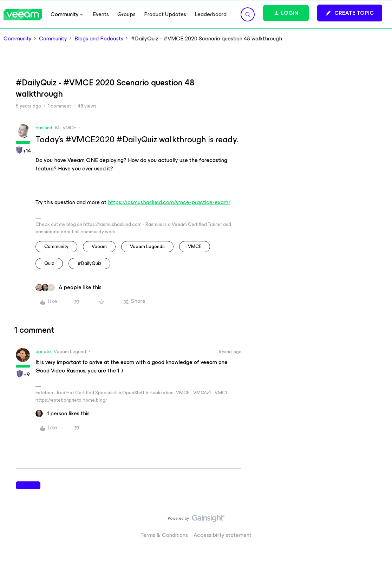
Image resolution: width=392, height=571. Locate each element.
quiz (49, 263)
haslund (44, 128)
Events (101, 14)
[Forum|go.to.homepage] (23, 15)
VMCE (195, 246)
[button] (350, 13)
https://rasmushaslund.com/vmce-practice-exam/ (169, 202)
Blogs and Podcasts (99, 39)
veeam (99, 246)
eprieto (43, 352)
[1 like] (63, 414)
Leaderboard (211, 14)
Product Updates (165, 14)
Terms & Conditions (164, 535)
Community (18, 39)
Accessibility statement (223, 535)
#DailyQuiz (89, 263)
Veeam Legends (147, 246)
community (56, 246)
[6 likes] (68, 287)
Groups (126, 14)
